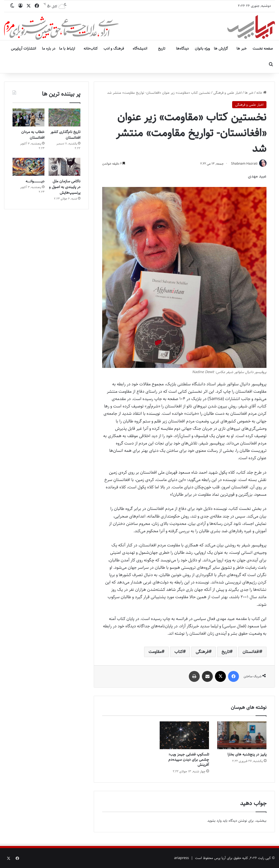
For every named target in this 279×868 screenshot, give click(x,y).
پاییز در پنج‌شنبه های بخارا (247, 755)
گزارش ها (221, 49)
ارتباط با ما (67, 49)
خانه (261, 93)
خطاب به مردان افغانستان (33, 135)
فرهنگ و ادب (114, 49)
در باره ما (49, 49)
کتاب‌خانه (91, 49)
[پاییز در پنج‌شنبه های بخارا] (242, 736)
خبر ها (242, 49)
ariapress (181, 858)
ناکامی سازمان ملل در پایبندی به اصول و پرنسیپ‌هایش (65, 187)
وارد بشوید (214, 821)
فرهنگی (202, 652)
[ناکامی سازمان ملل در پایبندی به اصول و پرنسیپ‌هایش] (64, 167)
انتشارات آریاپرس (23, 49)
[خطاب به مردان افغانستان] (28, 117)
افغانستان (251, 652)
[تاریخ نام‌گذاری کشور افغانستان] (64, 117)
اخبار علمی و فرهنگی (228, 93)
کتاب (179, 652)
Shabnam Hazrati (243, 164)
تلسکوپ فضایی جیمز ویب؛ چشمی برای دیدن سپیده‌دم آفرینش (189, 760)
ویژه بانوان (202, 49)
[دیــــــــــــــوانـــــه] (28, 167)
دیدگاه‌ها (182, 49)
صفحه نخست (263, 49)
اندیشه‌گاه (140, 49)
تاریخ (162, 49)
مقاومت (155, 652)
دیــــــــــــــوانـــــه (35, 181)
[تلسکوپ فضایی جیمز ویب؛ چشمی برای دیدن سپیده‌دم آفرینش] (184, 736)
